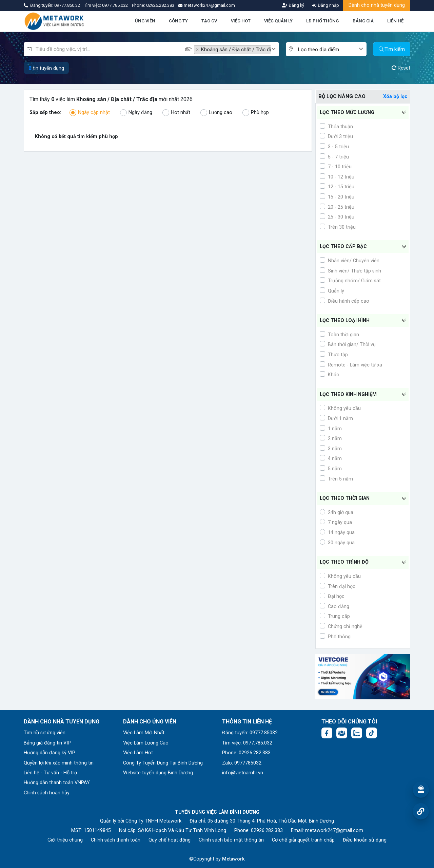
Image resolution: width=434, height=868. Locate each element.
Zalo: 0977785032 (242, 763)
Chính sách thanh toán (116, 840)
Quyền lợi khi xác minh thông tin (59, 763)
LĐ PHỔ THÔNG (322, 21)
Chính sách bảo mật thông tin (231, 840)
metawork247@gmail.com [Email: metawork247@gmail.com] (334, 831)
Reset (401, 68)
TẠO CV (209, 21)
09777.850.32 (68, 5)
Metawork (233, 859)
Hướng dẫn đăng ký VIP (50, 753)
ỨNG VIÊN (145, 21)
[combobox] (236, 49)
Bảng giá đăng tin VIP (47, 743)
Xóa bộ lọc (395, 97)
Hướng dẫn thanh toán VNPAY (57, 783)
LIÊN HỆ (395, 21)
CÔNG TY (178, 21)
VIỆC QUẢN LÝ (278, 21)
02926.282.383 (160, 5)
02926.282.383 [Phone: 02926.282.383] (267, 831)
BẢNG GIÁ (363, 21)
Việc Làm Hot (138, 753)
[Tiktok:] (372, 733)
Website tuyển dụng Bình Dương (158, 773)
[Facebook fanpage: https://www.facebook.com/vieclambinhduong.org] (327, 733)
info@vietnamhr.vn (243, 773)
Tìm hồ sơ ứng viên (45, 733)
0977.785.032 (115, 5)
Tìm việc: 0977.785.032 (247, 743)
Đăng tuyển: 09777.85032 (250, 733)
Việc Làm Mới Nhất (144, 733)
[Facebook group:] (342, 733)
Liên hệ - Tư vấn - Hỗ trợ (50, 773)
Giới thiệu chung (65, 840)
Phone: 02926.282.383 (246, 753)
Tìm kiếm (392, 49)
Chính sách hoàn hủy (47, 793)
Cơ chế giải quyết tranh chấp (303, 840)
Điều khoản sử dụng (365, 840)
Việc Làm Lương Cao (146, 743)
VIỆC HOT (241, 21)
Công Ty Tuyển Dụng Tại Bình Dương (163, 763)
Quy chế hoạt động (170, 840)
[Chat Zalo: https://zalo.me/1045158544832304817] (357, 733)
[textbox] (328, 50)
